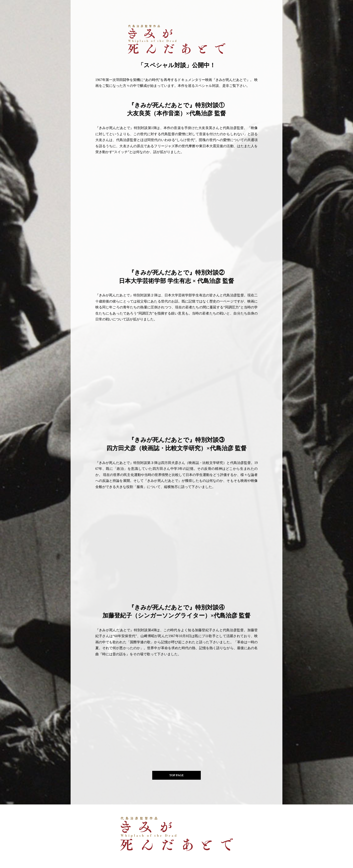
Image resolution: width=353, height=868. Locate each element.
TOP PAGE (176, 775)
